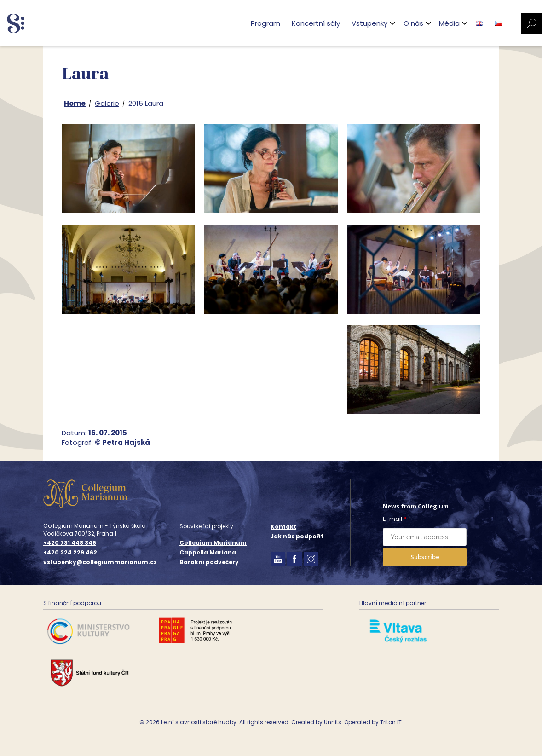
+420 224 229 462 (70, 553)
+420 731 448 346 (70, 543)
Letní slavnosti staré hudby (199, 722)
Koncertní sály (316, 23)
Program (265, 23)
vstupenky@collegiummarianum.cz (100, 562)
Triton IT (391, 722)
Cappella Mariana (208, 552)
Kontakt (283, 527)
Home (75, 103)
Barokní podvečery (209, 562)
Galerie (107, 103)
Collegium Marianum (213, 543)
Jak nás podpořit (297, 536)
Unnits (333, 722)
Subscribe (425, 557)
